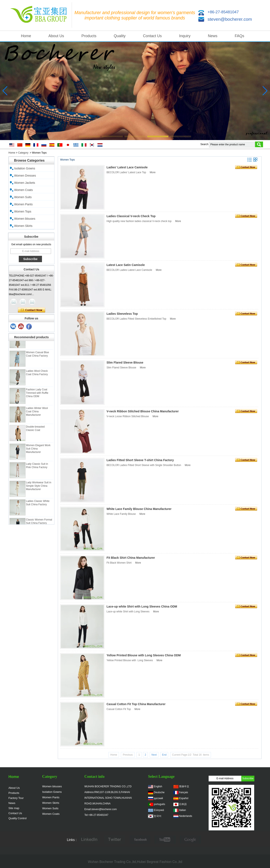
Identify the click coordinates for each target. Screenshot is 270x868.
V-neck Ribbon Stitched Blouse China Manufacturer (143, 411)
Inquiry (185, 36)
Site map (14, 808)
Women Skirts (23, 226)
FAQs (240, 36)
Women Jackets (25, 183)
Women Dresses (25, 176)
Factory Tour (16, 798)
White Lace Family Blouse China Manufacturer (139, 509)
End (164, 755)
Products (89, 36)
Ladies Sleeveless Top (122, 314)
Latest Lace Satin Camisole (126, 265)
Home (26, 36)
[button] (89, 136)
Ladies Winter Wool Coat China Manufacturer (37, 413)
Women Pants (23, 204)
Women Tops (23, 211)
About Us (56, 36)
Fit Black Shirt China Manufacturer (131, 558)
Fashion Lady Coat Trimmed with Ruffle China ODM (37, 394)
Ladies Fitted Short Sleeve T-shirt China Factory (140, 460)
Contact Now (32, 310)
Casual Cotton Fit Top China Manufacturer (136, 704)
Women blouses (25, 219)
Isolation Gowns (25, 168)
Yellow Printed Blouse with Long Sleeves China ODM (144, 655)
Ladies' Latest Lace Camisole (127, 167)
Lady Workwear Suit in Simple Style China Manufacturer (39, 487)
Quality (120, 36)
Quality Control (18, 818)
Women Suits (23, 197)
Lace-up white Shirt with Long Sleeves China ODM (142, 606)
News (213, 36)
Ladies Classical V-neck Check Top (131, 216)
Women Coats (23, 190)
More (153, 172)
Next (154, 755)
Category (23, 153)
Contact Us (152, 36)
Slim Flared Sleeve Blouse (125, 362)
